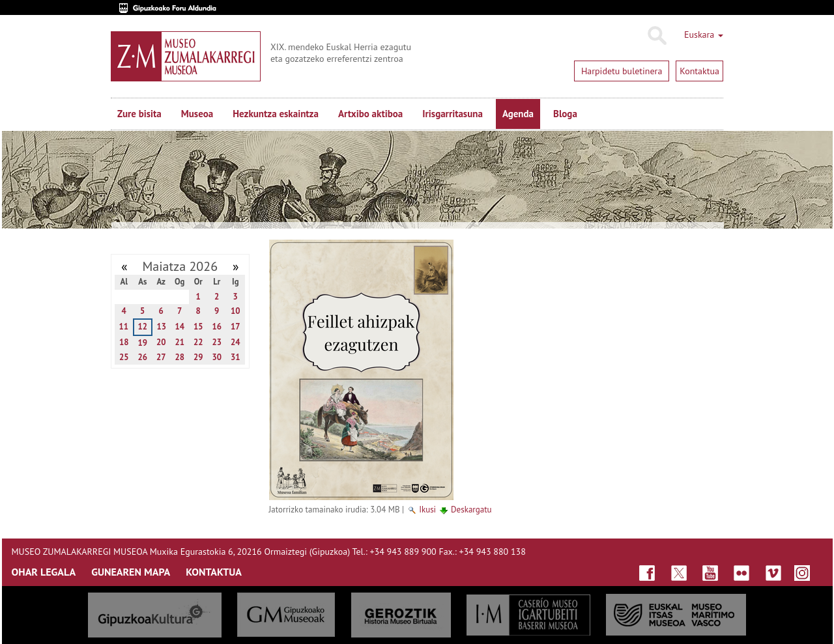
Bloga (565, 114)
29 (198, 357)
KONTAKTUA (214, 572)
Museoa (197, 114)
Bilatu (656, 36)
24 (236, 342)
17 (236, 327)
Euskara (704, 35)
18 (124, 342)
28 (180, 357)
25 (124, 357)
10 (236, 311)
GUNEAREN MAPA (131, 572)
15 (198, 327)
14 (180, 327)
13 (161, 327)
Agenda (518, 114)
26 (142, 357)
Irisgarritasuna (453, 114)
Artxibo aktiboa (370, 114)
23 (217, 342)
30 (217, 357)
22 (198, 342)
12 (142, 327)
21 (180, 342)
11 (123, 327)
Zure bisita (139, 114)
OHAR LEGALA (44, 572)
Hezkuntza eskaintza (276, 114)
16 (217, 327)
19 (142, 343)
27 (161, 357)
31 (236, 357)
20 (161, 342)
